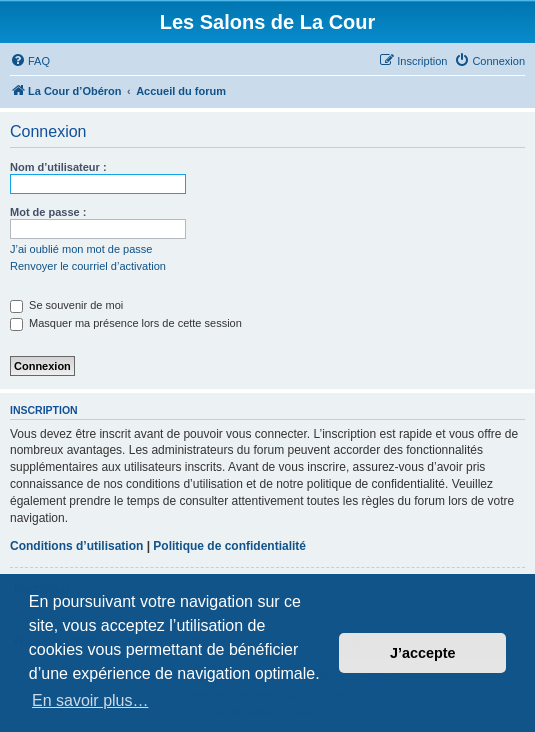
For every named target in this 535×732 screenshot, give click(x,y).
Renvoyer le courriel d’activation (88, 266)
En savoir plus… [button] (90, 700)
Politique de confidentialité (229, 546)
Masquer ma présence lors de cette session (126, 323)
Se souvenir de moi (66, 305)
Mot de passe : (48, 212)
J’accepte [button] (423, 653)
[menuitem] (30, 61)
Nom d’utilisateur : (58, 167)
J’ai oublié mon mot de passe (81, 249)
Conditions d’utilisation (76, 546)
